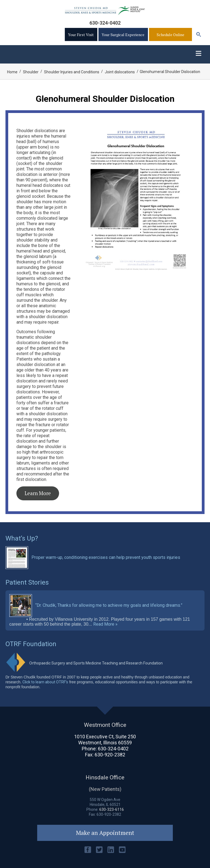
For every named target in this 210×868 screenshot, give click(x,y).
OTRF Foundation (31, 644)
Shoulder (31, 72)
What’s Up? (22, 538)
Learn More (38, 493)
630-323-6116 (112, 809)
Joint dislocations (120, 72)
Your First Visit (81, 35)
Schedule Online (170, 35)
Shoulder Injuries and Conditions (72, 72)
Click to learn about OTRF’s (45, 682)
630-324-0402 (105, 23)
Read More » (105, 624)
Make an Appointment (105, 833)
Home (12, 72)
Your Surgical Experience (123, 35)
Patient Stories (27, 582)
